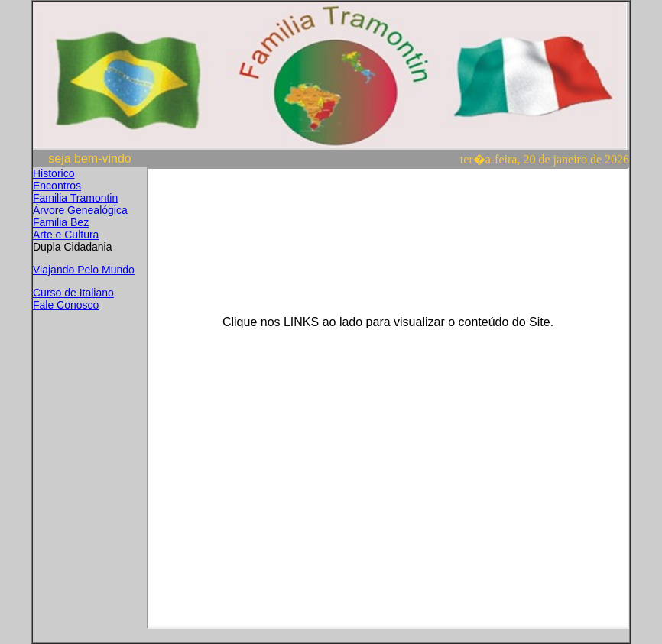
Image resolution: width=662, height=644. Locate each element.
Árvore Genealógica (80, 210)
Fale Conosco (66, 305)
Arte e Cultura (66, 235)
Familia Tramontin (75, 198)
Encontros (57, 186)
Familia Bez (61, 222)
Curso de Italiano (73, 293)
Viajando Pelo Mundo (84, 270)
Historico (54, 173)
